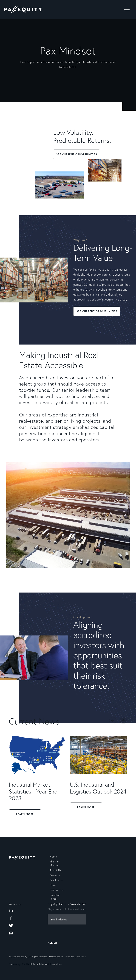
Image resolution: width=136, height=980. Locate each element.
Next (123, 721)
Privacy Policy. (57, 957)
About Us (56, 870)
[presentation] (69, 933)
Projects (55, 875)
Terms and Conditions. (75, 957)
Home (53, 857)
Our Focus (56, 880)
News (53, 885)
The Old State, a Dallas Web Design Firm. (42, 964)
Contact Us (57, 890)
